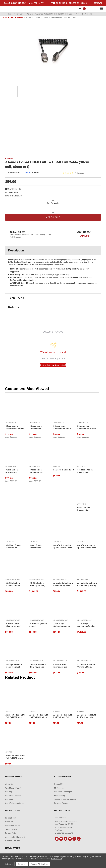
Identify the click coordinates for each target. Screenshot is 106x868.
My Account (59, 788)
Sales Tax (9, 822)
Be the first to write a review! (53, 365)
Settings (9, 864)
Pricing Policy (11, 818)
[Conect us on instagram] (57, 839)
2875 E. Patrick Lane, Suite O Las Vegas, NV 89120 (67, 823)
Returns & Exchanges (63, 792)
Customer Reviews (13, 796)
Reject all (22, 864)
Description (16, 250)
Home (10, 14)
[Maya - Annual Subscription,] (88, 494)
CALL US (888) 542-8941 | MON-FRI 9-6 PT (24, 3)
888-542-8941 (61, 818)
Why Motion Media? (13, 788)
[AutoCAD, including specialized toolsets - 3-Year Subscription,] (88, 532)
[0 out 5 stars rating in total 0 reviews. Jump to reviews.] (73, 173)
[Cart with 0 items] (80, 9)
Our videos (10, 799)
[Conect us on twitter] (61, 839)
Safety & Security (12, 841)
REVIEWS (98, 3)
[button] (84, 236)
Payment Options (61, 803)
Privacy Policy (11, 833)
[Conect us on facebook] (66, 839)
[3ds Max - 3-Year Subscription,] (16, 532)
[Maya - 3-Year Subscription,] (40, 532)
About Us (9, 784)
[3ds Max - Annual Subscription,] (88, 457)
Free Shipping (60, 796)
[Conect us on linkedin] (79, 839)
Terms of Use (11, 829)
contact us (26, 173)
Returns (14, 307)
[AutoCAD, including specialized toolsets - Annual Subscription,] (64, 532)
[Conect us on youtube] (70, 839)
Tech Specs (16, 298)
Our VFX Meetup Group (15, 803)
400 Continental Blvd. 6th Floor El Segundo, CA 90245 (64, 830)
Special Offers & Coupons (65, 799)
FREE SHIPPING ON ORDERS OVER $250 (69, 3)
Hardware (19, 14)
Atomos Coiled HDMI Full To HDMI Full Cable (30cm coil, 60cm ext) (63, 14)
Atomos (29, 14)
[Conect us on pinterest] (74, 839)
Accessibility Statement (15, 837)
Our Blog (9, 792)
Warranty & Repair (13, 826)
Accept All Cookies (40, 864)
